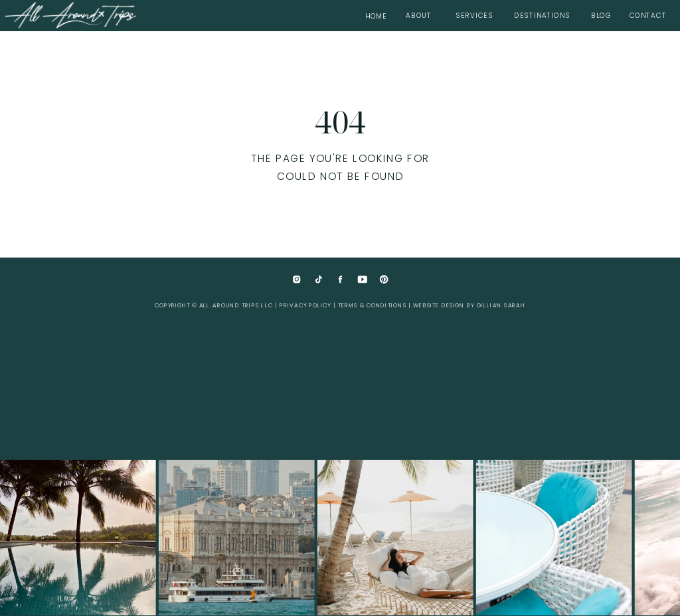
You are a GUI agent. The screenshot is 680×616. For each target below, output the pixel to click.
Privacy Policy (305, 306)
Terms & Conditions (372, 306)
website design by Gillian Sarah (469, 306)
